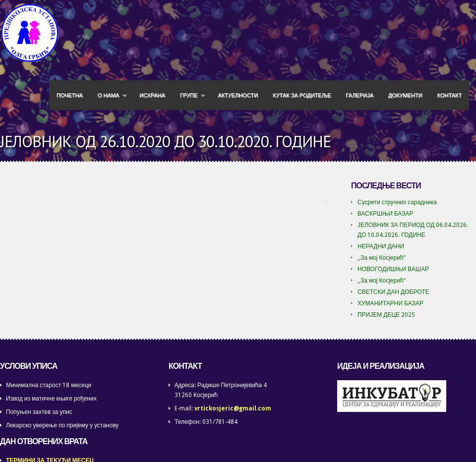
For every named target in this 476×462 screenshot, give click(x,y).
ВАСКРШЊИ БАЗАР (386, 214)
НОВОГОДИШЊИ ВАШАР (393, 269)
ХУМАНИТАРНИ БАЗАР (390, 303)
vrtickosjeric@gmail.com (233, 408)
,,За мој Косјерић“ (382, 258)
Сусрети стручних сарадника (397, 202)
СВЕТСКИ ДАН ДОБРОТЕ (393, 292)
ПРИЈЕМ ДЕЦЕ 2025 (386, 315)
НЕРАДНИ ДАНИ (381, 246)
